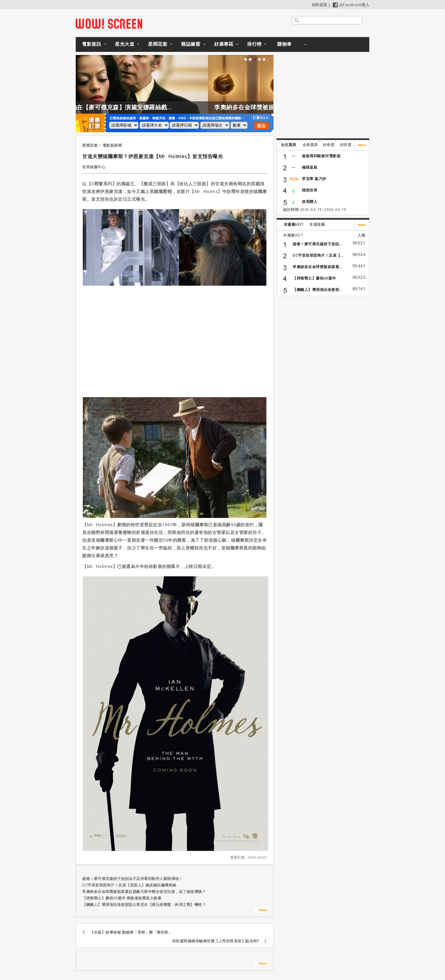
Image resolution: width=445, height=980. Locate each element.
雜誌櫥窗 (191, 44)
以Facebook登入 (351, 5)
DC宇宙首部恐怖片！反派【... (318, 255)
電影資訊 (91, 44)
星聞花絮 (158, 44)
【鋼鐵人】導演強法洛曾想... (318, 290)
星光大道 (125, 44)
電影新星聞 (112, 145)
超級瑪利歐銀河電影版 (321, 156)
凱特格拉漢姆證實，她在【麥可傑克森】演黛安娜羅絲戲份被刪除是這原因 (133, 107)
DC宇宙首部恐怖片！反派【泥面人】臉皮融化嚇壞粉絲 (129, 885)
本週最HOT (294, 224)
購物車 (284, 44)
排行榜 (254, 44)
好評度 (346, 145)
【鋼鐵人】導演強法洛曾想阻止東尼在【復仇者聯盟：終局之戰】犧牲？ (144, 904)
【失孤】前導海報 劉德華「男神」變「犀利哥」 (131, 932)
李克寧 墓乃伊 (314, 179)
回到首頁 (320, 5)
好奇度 (329, 145)
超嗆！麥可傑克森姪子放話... (318, 244)
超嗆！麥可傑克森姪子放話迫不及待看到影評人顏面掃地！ (132, 879)
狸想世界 (310, 190)
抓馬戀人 (310, 202)
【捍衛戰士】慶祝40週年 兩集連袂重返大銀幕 (122, 898)
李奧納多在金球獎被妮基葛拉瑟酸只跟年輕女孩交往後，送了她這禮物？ (144, 892)
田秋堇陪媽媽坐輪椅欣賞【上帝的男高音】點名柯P (216, 941)
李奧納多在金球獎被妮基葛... (318, 267)
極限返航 (310, 167)
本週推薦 (317, 224)
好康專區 (224, 44)
